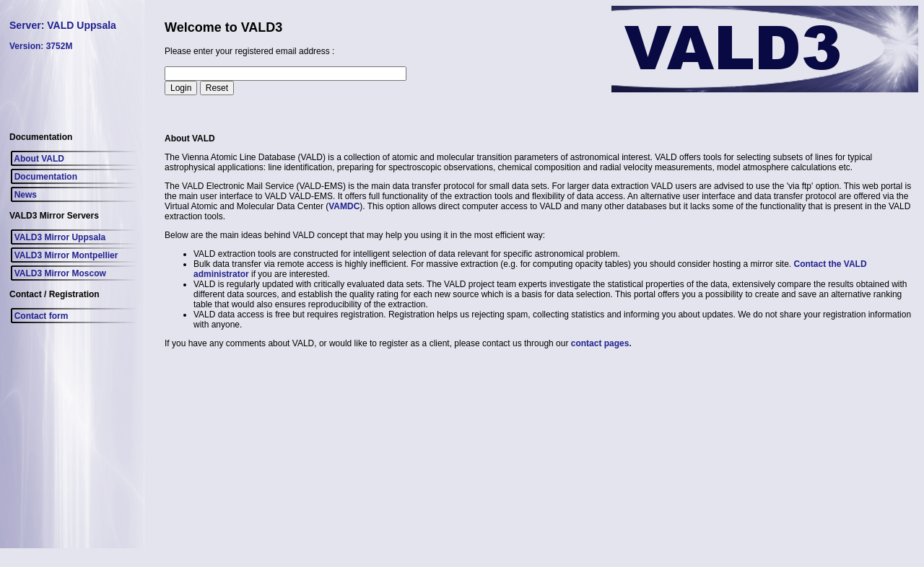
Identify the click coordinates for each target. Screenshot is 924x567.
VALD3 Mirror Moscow (58, 273)
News (23, 195)
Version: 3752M (41, 46)
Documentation (43, 177)
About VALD (37, 159)
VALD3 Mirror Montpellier (64, 255)
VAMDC (344, 206)
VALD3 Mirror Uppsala (57, 237)
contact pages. (601, 343)
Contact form (39, 316)
